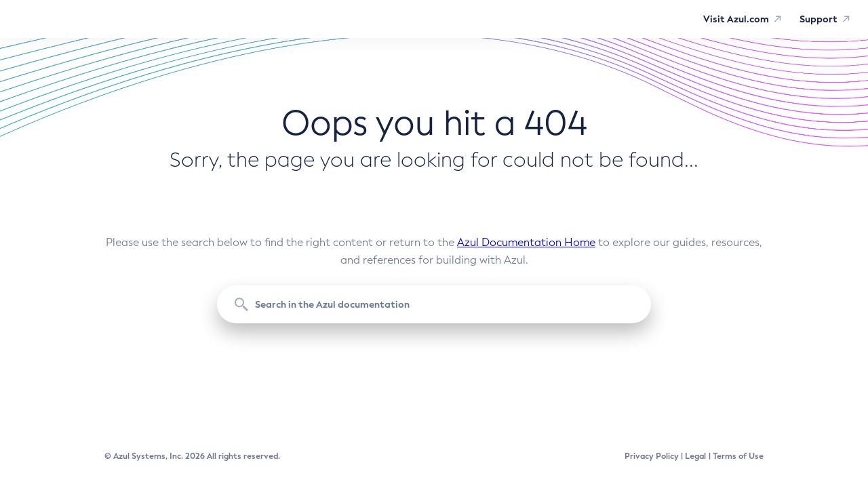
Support (818, 19)
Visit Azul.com (736, 19)
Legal (695, 456)
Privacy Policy (652, 456)
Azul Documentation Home (526, 242)
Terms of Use (738, 456)
